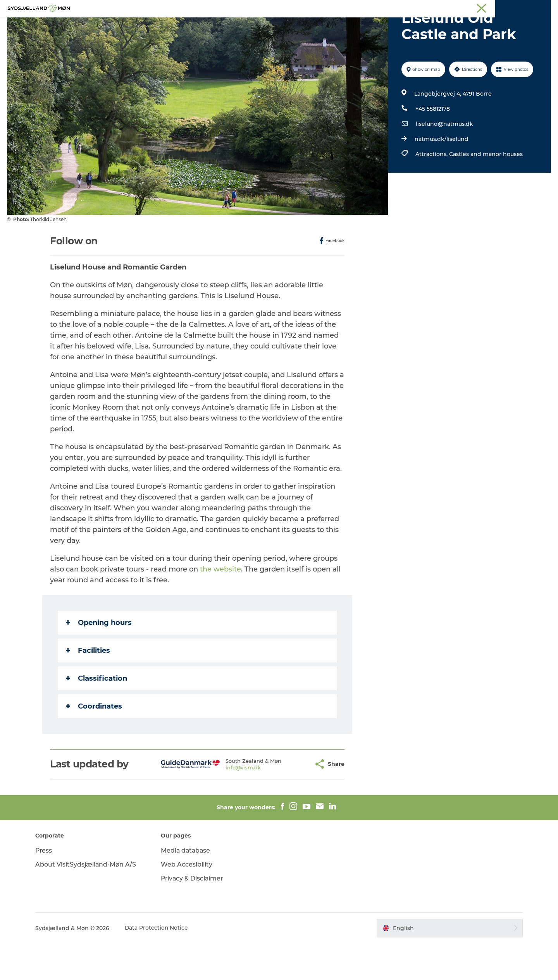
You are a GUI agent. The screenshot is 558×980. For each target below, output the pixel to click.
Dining (372, 25)
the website (221, 606)
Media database (188, 887)
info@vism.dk (224, 804)
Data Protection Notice (160, 965)
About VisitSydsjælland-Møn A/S (90, 901)
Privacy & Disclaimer (195, 915)
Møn (438, 7)
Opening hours (99, 659)
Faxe (545, 7)
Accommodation (325, 25)
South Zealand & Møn (401, 7)
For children (270, 25)
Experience (193, 25)
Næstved (461, 7)
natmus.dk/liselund (441, 176)
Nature (231, 25)
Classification (97, 715)
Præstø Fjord (517, 7)
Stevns (487, 7)
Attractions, (432, 191)
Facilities (88, 687)
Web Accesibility (189, 901)
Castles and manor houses (486, 191)
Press (47, 887)
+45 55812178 (432, 146)
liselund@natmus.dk (444, 161)
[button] (289, 801)
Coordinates (94, 743)
